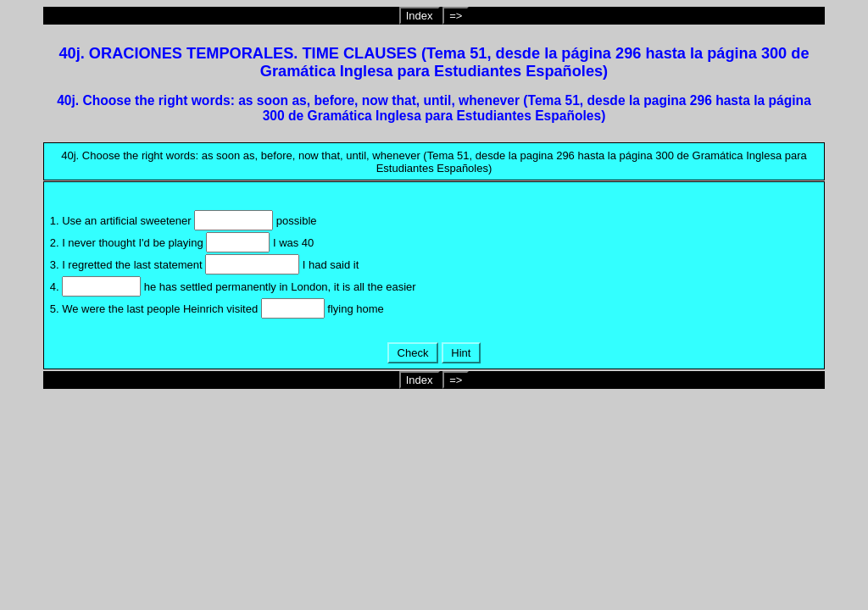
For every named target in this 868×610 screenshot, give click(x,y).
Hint (461, 353)
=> (456, 16)
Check (413, 353)
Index (420, 16)
